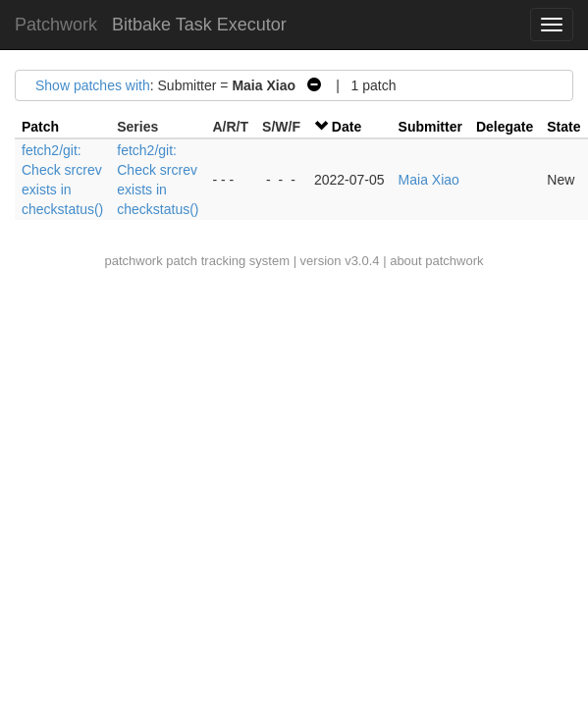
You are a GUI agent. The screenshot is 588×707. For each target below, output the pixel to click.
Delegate (505, 127)
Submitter (430, 127)
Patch (40, 127)
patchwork (133, 261)
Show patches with (93, 85)
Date (347, 127)
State (563, 127)
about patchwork (436, 261)
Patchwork (56, 25)
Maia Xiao (429, 180)
